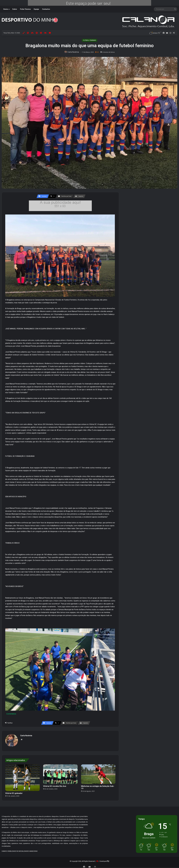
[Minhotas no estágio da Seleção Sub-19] (98, 773)
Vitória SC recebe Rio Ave (55, 785)
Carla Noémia (74, 52)
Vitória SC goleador (14, 792)
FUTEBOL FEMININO (90, 40)
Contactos (46, 9)
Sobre (15, 9)
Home (6, 9)
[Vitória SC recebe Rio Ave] (60, 773)
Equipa (36, 9)
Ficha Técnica (25, 9)
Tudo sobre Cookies (81, 862)
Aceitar (132, 863)
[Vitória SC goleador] (22, 777)
